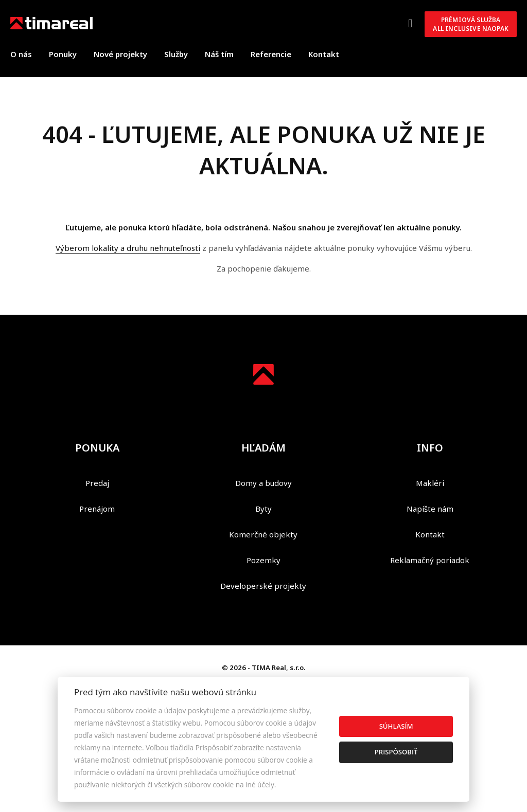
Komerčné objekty (263, 534)
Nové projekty (120, 54)
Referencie (271, 54)
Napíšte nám (430, 509)
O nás (21, 54)
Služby (176, 54)
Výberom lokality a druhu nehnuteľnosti (128, 248)
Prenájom (97, 509)
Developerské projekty (263, 586)
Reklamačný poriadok (430, 560)
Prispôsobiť (396, 752)
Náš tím (219, 54)
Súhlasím (396, 726)
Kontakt (324, 54)
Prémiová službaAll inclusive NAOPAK (471, 24)
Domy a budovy (263, 483)
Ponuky (63, 54)
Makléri (430, 483)
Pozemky (263, 560)
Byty (263, 509)
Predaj (97, 483)
